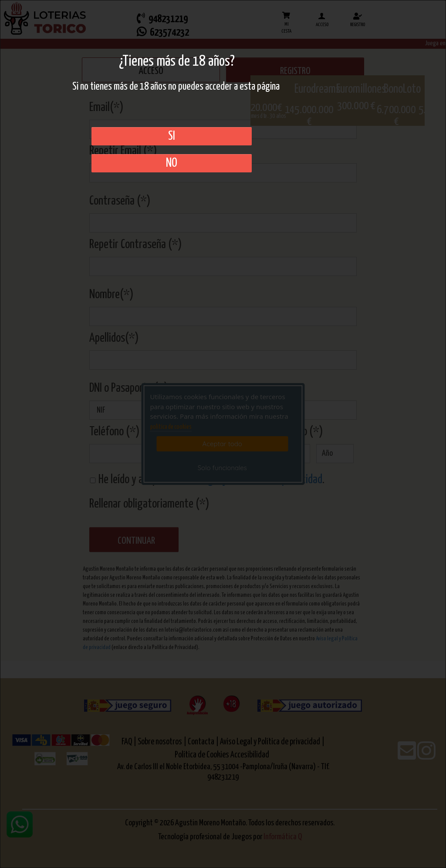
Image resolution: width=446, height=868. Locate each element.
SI (172, 136)
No (172, 163)
